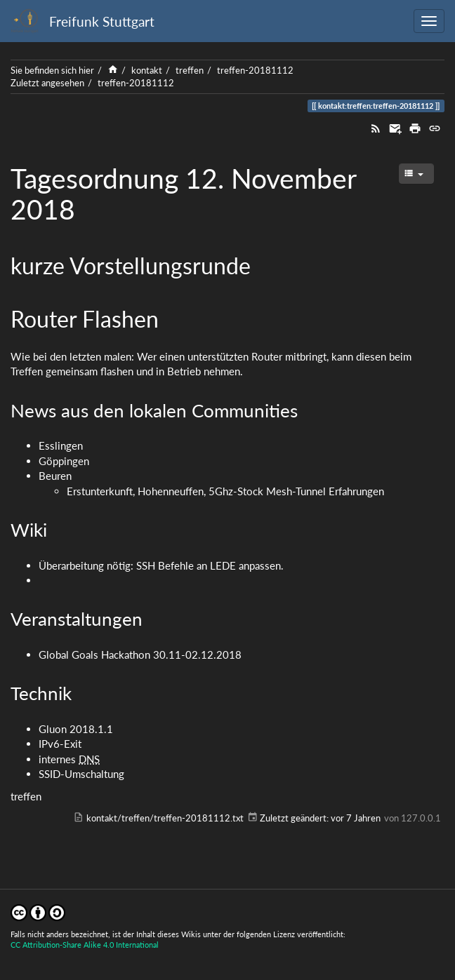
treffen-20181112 (255, 70)
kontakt (147, 70)
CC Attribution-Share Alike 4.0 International (85, 945)
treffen (190, 70)
